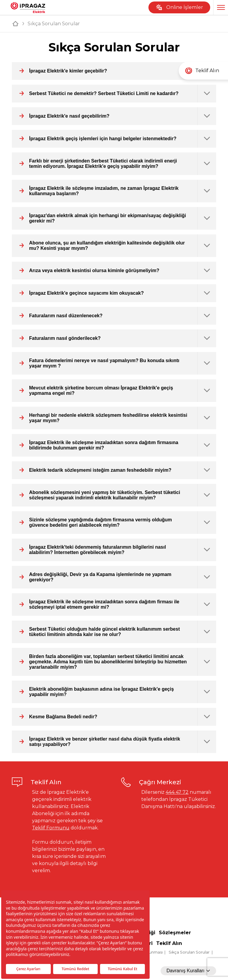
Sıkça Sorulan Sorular (189, 952)
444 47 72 (177, 792)
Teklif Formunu (51, 828)
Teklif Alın (169, 943)
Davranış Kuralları (188, 971)
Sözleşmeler (175, 933)
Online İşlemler (179, 7)
